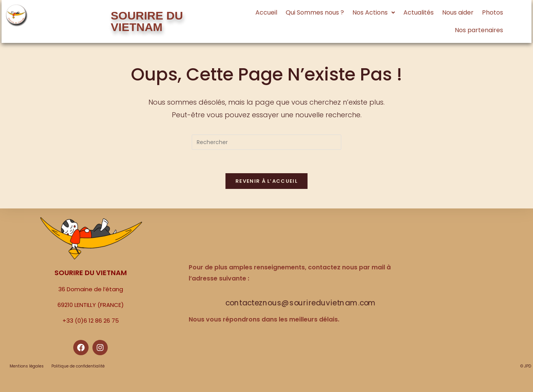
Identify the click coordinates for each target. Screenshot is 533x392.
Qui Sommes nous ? (315, 12)
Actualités (419, 12)
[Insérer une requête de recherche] (266, 142)
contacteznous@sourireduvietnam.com (301, 303)
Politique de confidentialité (78, 366)
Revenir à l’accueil (266, 181)
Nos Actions (374, 12)
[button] (374, 13)
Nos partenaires (479, 30)
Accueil (266, 12)
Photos (493, 12)
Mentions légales (27, 366)
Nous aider (458, 12)
